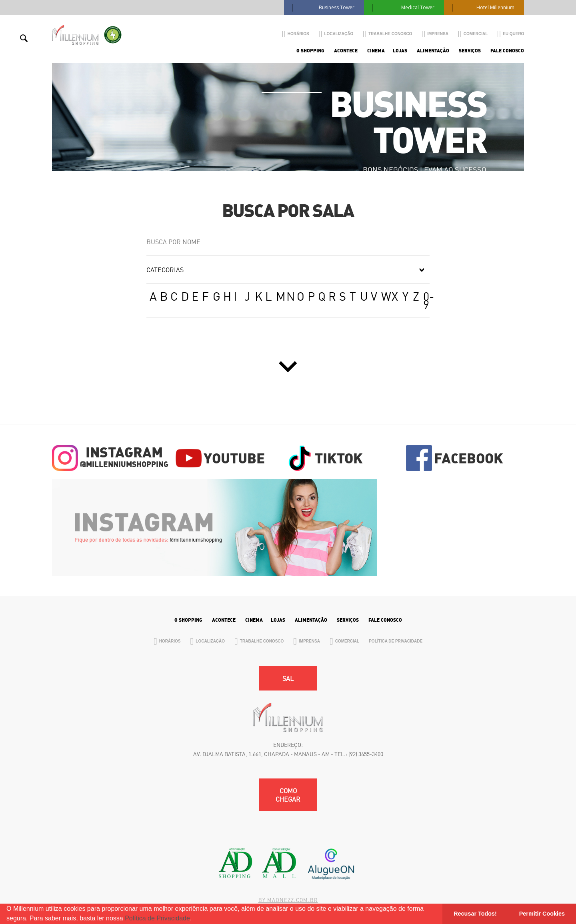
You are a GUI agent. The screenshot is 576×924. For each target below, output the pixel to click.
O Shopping (310, 51)
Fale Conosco (507, 51)
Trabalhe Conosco (387, 34)
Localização (336, 34)
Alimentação (433, 51)
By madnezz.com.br (288, 900)
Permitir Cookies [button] (542, 914)
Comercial (473, 34)
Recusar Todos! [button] (475, 914)
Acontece (346, 51)
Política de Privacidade (157, 918)
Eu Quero (511, 34)
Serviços (470, 51)
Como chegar (288, 795)
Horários (296, 34)
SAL (288, 678)
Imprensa (435, 34)
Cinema (376, 51)
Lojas (400, 51)
